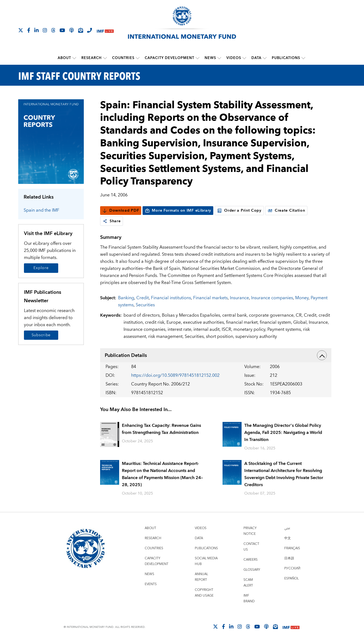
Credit (143, 298)
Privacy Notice (250, 531)
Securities (145, 305)
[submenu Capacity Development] (198, 58)
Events (151, 584)
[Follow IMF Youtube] (62, 30)
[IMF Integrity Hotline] (90, 30)
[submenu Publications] (303, 58)
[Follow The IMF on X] (21, 30)
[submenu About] (74, 58)
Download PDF (121, 211)
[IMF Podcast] (72, 30)
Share (112, 221)
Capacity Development (169, 58)
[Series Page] (51, 141)
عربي (287, 528)
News (210, 58)
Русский (292, 568)
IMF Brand (249, 598)
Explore (41, 268)
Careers (251, 560)
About (64, 58)
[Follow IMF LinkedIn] (36, 30)
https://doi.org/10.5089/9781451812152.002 (175, 375)
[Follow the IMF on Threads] (53, 30)
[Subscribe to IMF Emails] (81, 30)
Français (292, 548)
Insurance (239, 298)
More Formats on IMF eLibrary (178, 211)
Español (291, 578)
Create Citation (286, 211)
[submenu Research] (105, 58)
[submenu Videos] (244, 58)
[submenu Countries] (138, 58)
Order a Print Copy (239, 211)
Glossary (252, 570)
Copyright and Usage (204, 593)
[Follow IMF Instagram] (45, 30)
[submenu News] (219, 58)
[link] (105, 221)
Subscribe (41, 335)
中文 (288, 538)
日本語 (289, 558)
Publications (286, 58)
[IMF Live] (105, 31)
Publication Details (216, 355)
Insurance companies (272, 298)
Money (302, 298)
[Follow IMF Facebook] (29, 30)
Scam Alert (248, 583)
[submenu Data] (265, 58)
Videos (234, 58)
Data (256, 58)
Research (92, 58)
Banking (126, 298)
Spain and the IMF (41, 210)
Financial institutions (171, 298)
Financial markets (210, 298)
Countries (123, 58)
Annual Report (201, 577)
